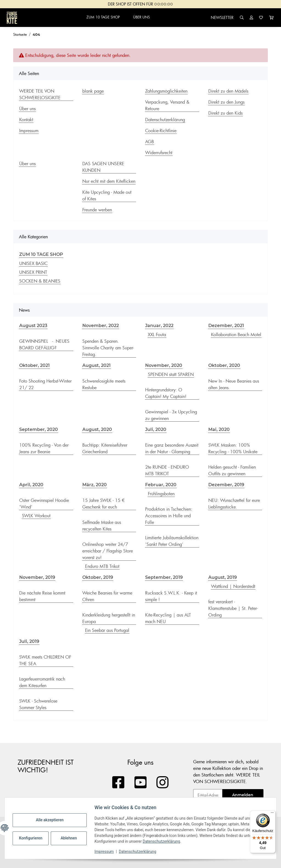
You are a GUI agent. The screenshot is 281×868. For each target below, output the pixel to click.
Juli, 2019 (29, 641)
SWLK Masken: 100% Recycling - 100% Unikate (233, 448)
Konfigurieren (33, 838)
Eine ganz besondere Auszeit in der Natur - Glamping (172, 448)
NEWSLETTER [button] (222, 17)
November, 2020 (164, 365)
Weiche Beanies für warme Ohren (107, 596)
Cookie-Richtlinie (161, 131)
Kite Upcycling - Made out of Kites (107, 195)
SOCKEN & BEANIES (40, 281)
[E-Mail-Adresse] (208, 795)
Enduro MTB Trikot (102, 566)
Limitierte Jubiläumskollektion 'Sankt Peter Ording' (172, 541)
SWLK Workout (36, 516)
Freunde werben (97, 210)
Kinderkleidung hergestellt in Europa (109, 618)
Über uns (27, 109)
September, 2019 (164, 577)
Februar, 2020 (161, 485)
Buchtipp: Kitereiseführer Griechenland (105, 448)
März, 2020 (95, 485)
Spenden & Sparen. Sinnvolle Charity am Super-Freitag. (108, 348)
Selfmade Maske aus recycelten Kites (102, 526)
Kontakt (26, 120)
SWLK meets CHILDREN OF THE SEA (45, 660)
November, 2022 (101, 326)
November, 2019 (37, 577)
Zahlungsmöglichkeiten (166, 91)
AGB (150, 142)
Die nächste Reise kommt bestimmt (42, 596)
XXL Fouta (157, 335)
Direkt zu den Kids (225, 113)
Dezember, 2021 (226, 326)
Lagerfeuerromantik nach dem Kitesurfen (42, 682)
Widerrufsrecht (159, 153)
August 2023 (33, 326)
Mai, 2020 (219, 429)
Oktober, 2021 (34, 365)
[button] (242, 17)
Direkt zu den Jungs (226, 102)
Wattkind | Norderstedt (233, 586)
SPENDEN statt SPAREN (171, 374)
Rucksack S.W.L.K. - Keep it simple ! (171, 596)
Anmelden (243, 795)
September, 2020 (39, 429)
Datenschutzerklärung (163, 841)
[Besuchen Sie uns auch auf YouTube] (141, 783)
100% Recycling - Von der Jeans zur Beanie (44, 448)
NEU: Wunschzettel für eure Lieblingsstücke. (234, 504)
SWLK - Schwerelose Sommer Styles (38, 704)
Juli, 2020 (156, 429)
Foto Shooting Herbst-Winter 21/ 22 (45, 384)
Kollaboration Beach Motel (236, 335)
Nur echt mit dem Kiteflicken (109, 181)
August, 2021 (96, 365)
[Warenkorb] (271, 17)
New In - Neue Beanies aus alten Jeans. (234, 384)
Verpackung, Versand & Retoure (167, 105)
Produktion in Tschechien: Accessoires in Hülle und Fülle (169, 516)
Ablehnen (71, 838)
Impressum (106, 852)
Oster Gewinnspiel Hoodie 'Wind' (44, 504)
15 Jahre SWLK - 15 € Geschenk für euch (103, 504)
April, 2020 (31, 485)
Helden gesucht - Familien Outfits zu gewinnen (232, 470)
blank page (93, 91)
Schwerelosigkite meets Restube (104, 384)
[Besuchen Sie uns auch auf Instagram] (163, 783)
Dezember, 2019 (226, 485)
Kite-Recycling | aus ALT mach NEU (168, 618)
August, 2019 (223, 577)
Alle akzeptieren (51, 820)
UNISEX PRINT (33, 272)
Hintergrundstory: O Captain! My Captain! (166, 393)
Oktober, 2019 (98, 577)
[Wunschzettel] (261, 17)
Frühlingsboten (161, 494)
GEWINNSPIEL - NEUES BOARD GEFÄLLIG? (44, 344)
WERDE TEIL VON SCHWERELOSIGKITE (40, 94)
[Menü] (272, 814)
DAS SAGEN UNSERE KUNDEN (103, 167)
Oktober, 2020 (224, 365)
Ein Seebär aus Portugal (107, 630)
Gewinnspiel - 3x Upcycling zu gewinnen (171, 415)
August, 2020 (97, 429)
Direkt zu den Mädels (228, 91)
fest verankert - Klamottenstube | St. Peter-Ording (233, 608)
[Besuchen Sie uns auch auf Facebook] (118, 783)
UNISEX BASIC (33, 263)
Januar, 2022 (159, 326)
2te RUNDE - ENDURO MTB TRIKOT (167, 470)
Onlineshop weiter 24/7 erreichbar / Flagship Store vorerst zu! (108, 551)
